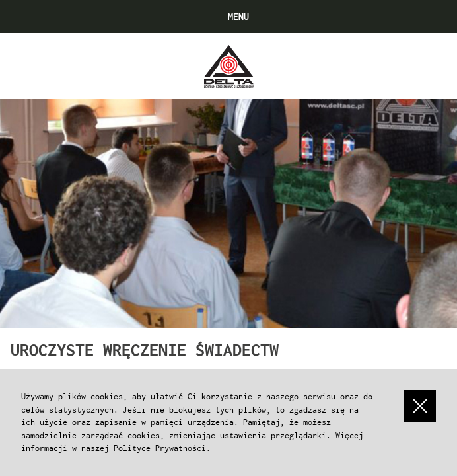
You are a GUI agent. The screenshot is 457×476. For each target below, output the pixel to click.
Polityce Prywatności (160, 448)
